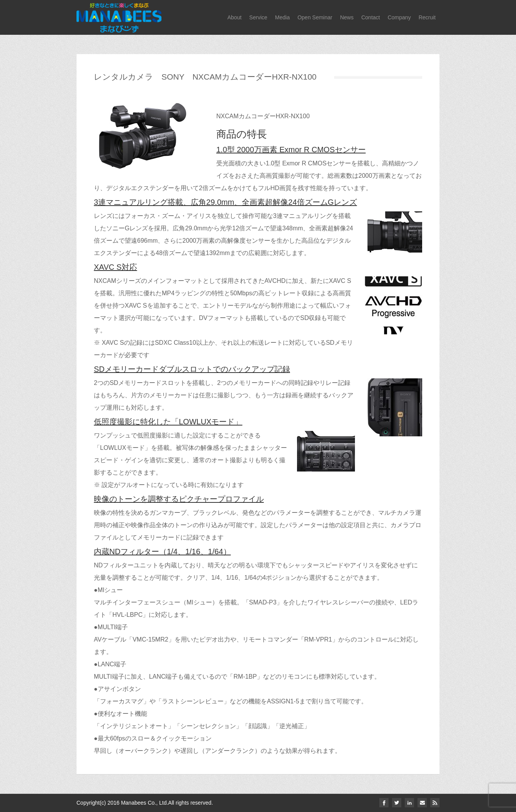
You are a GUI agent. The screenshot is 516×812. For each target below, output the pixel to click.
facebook (384, 803)
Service (258, 17)
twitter (397, 803)
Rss (435, 803)
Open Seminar (315, 17)
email (422, 803)
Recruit (427, 17)
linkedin (409, 803)
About (235, 17)
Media (282, 17)
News (347, 17)
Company (399, 17)
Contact (370, 17)
